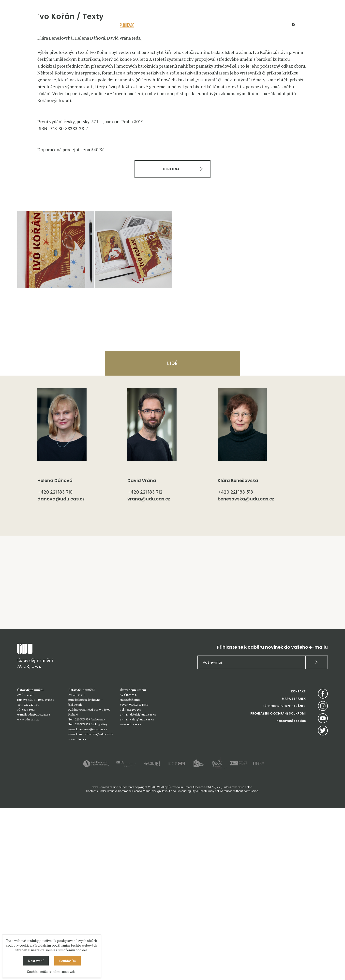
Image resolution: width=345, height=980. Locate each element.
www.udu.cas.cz (28, 891)
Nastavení (36, 961)
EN (303, 24)
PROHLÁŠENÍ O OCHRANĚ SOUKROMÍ (278, 885)
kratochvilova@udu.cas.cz (96, 906)
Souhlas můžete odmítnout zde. (52, 972)
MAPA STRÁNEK (294, 871)
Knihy (110, 36)
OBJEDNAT (172, 341)
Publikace (127, 25)
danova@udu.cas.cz (61, 671)
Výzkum (107, 25)
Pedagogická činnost (156, 25)
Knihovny (230, 25)
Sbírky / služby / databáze (197, 25)
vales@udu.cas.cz (142, 891)
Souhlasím (67, 961)
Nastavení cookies (291, 893)
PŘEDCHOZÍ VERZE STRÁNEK (284, 878)
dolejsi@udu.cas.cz (143, 886)
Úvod (76, 36)
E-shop (264, 25)
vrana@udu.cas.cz (149, 671)
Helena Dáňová (55, 652)
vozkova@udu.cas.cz (93, 901)
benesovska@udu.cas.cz (246, 671)
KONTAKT (298, 863)
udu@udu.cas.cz (39, 886)
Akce (91, 25)
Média (248, 25)
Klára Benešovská (238, 652)
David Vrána (142, 652)
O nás (76, 25)
